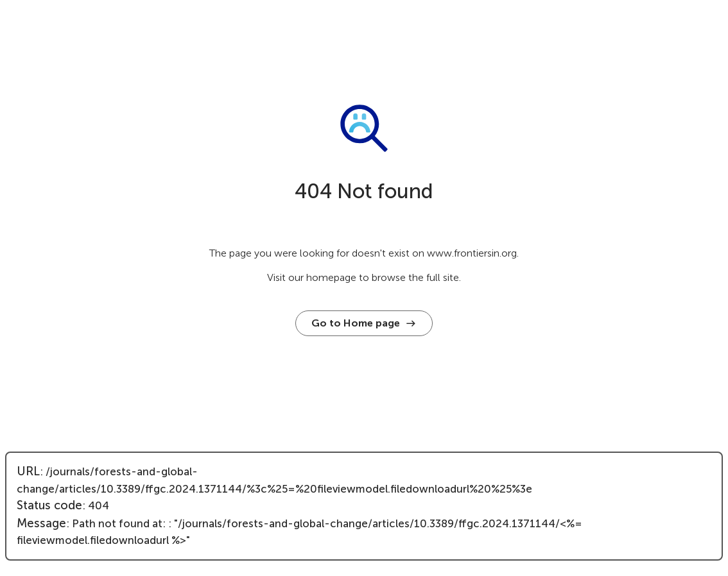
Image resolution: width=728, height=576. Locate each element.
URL (28, 471)
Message (41, 523)
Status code (49, 505)
